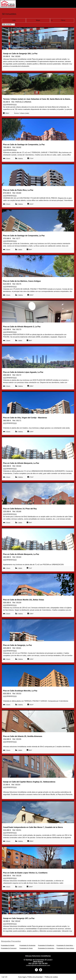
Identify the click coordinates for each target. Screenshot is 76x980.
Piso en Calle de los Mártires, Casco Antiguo (22, 281)
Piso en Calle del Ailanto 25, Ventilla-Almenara (23, 736)
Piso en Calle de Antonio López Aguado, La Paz (23, 372)
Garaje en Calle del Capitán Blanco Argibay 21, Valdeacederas (29, 782)
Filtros (63, 20)
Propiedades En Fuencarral (9, 948)
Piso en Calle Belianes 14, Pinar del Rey (20, 509)
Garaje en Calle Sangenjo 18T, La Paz (19, 918)
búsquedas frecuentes (11, 941)
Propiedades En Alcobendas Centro (48, 948)
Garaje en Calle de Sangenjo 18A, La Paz (20, 54)
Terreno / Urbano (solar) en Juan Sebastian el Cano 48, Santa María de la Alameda (38, 99)
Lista (14, 20)
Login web (4, 977)
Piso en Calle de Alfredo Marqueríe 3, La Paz (22, 327)
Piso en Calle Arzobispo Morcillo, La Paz (20, 691)
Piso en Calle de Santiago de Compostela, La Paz (24, 145)
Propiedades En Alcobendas (27, 945)
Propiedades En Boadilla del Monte (48, 945)
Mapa (38, 20)
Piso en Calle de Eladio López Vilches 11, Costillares (25, 873)
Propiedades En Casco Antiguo (65, 948)
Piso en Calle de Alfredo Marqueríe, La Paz (21, 463)
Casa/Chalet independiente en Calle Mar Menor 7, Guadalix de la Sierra (33, 827)
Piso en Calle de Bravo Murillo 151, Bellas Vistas (24, 600)
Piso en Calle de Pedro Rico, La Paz (18, 190)
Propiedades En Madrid (8, 945)
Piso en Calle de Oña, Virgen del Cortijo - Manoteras (25, 418)
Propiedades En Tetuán (26, 948)
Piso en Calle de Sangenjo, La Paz (17, 645)
